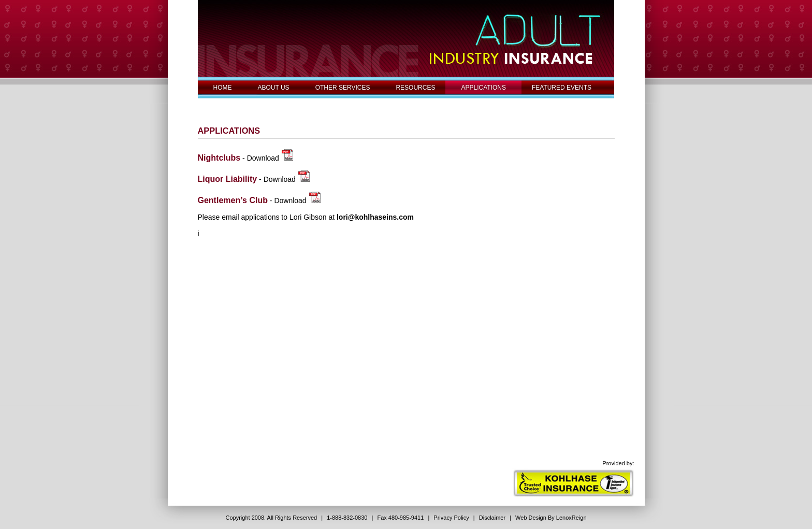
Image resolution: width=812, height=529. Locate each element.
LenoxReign (571, 518)
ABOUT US (274, 88)
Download (263, 158)
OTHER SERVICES (343, 88)
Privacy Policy (451, 518)
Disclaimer (492, 518)
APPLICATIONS (483, 88)
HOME (223, 88)
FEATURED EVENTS (562, 88)
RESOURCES (415, 88)
